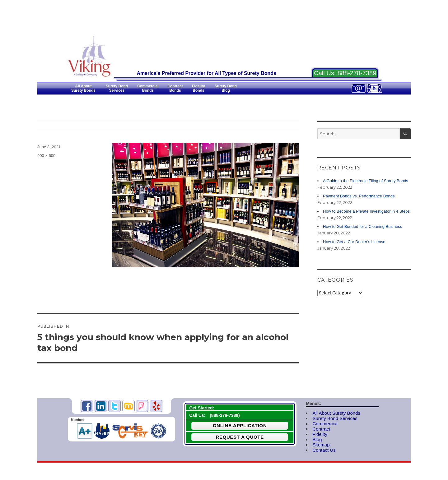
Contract (321, 429)
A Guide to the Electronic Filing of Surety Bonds (366, 181)
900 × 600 (46, 156)
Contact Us (324, 450)
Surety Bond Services (335, 418)
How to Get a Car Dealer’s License (354, 242)
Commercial (325, 424)
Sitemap (321, 445)
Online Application (240, 425)
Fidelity (320, 434)
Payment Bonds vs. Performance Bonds (359, 196)
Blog (317, 439)
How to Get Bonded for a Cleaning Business (362, 226)
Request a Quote (240, 437)
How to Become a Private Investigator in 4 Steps (366, 211)
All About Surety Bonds (336, 413)
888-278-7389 (357, 73)
